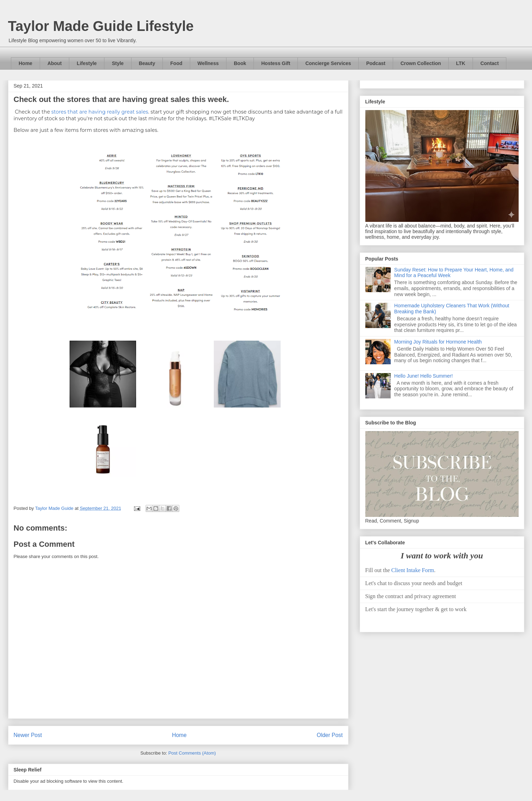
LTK (461, 63)
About (55, 63)
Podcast (376, 63)
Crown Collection (421, 63)
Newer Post (28, 735)
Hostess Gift (276, 63)
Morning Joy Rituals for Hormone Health (438, 342)
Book (240, 63)
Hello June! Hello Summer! (424, 376)
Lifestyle (87, 63)
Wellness (208, 63)
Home (25, 63)
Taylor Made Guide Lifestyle (101, 26)
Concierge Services (328, 63)
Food (176, 63)
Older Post (330, 735)
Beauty (147, 63)
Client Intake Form (413, 570)
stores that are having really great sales (100, 112)
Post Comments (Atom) (192, 753)
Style (118, 63)
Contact (489, 63)
